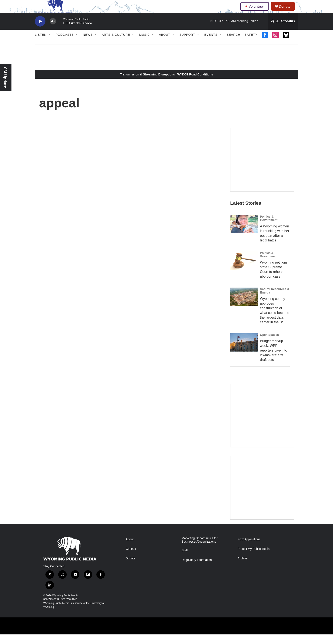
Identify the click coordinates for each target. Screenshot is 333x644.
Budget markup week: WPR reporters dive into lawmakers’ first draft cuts (274, 360)
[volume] (53, 31)
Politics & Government (269, 228)
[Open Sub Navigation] (50, 44)
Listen (41, 44)
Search (233, 44)
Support (187, 44)
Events (211, 44)
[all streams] (283, 31)
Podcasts (65, 44)
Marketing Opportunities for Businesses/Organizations (200, 550)
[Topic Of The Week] (262, 497)
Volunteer (256, 11)
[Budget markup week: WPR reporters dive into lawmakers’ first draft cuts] (244, 352)
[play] (40, 31)
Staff (185, 560)
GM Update (5, 77)
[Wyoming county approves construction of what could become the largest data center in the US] (244, 306)
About (164, 44)
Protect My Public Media (254, 558)
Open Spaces (269, 344)
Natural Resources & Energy (275, 300)
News (88, 44)
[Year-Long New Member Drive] (262, 169)
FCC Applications (249, 549)
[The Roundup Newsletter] (262, 425)
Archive (243, 568)
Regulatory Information (197, 570)
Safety (251, 44)
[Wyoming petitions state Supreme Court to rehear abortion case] (244, 270)
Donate (287, 11)
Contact (131, 558)
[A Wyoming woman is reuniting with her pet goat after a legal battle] (244, 234)
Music (144, 44)
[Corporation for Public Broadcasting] (42, 635)
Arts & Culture (116, 44)
